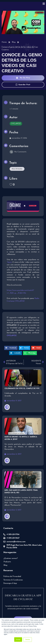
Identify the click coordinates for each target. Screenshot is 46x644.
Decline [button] (28, 640)
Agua (9, 262)
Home (4, 42)
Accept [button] (18, 640)
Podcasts (7, 562)
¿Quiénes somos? (11, 558)
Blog (14, 42)
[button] (11, 348)
